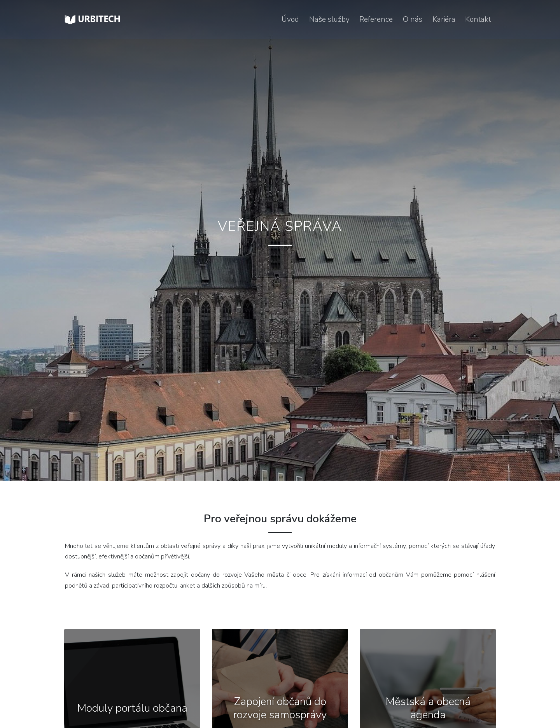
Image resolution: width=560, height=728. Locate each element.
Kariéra (444, 19)
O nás (413, 19)
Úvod (290, 19)
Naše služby (329, 19)
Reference (376, 19)
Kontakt (478, 19)
